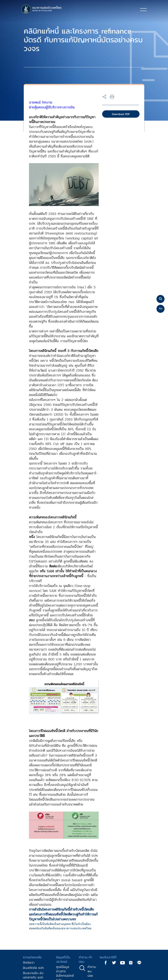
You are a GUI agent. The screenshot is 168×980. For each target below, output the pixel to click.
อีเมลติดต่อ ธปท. (34, 968)
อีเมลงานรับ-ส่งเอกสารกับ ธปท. (33, 975)
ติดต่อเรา (29, 962)
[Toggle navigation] (143, 9)
